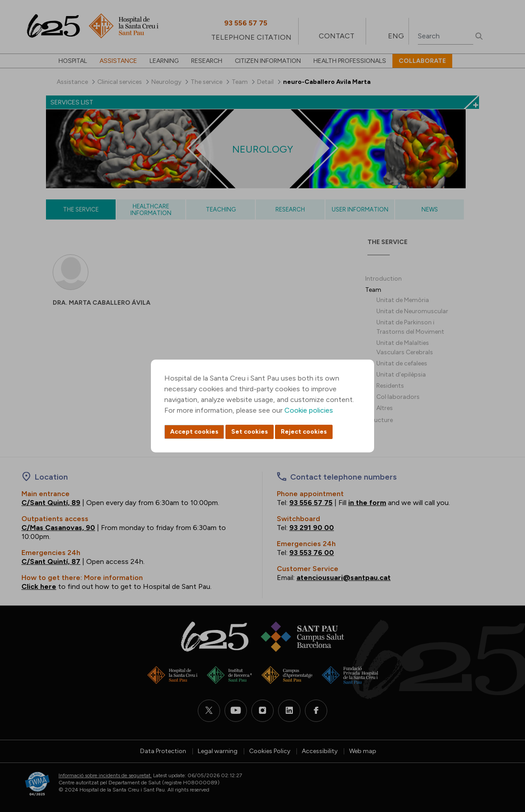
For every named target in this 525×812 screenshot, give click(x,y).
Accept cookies (194, 432)
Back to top (503, 756)
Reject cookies (304, 432)
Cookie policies (309, 410)
